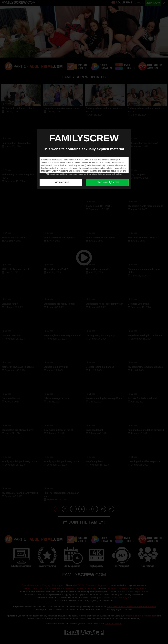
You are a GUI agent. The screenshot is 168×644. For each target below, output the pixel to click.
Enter (107, 182)
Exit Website (61, 182)
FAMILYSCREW (84, 138)
